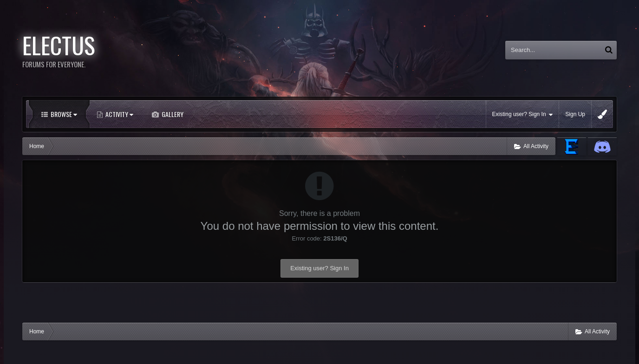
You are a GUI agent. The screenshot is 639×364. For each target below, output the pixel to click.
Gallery (172, 114)
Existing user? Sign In (523, 114)
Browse (63, 114)
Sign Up (575, 114)
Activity (119, 114)
